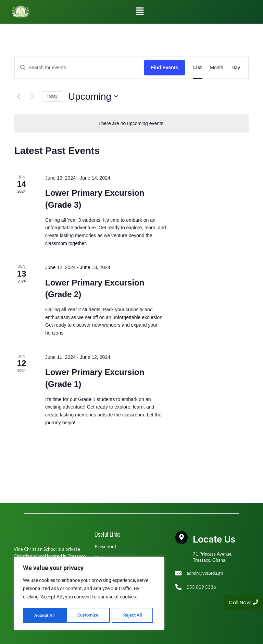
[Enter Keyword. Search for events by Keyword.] (79, 68)
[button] (140, 12)
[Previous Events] (18, 96)
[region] (89, 594)
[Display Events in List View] (197, 68)
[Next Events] (32, 96)
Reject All (90, 616)
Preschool (105, 546)
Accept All (134, 616)
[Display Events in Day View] (236, 68)
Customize (45, 616)
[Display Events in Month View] (217, 68)
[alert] (131, 124)
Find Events (165, 68)
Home (101, 558)
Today (52, 96)
